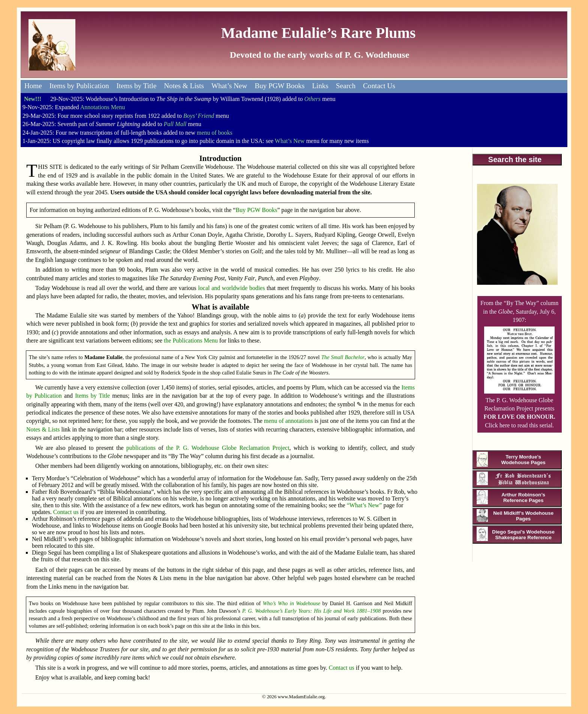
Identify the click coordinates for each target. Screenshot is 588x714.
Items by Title (137, 86)
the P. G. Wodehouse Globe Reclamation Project (228, 448)
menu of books (215, 133)
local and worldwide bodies (231, 288)
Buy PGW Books (280, 86)
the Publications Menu (191, 340)
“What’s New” (364, 505)
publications (141, 448)
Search (346, 86)
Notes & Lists (184, 86)
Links (320, 86)
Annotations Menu (103, 107)
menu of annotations (289, 421)
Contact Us (379, 86)
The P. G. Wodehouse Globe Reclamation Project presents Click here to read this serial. (520, 408)
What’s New (229, 86)
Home (33, 86)
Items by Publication (79, 86)
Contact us (66, 512)
